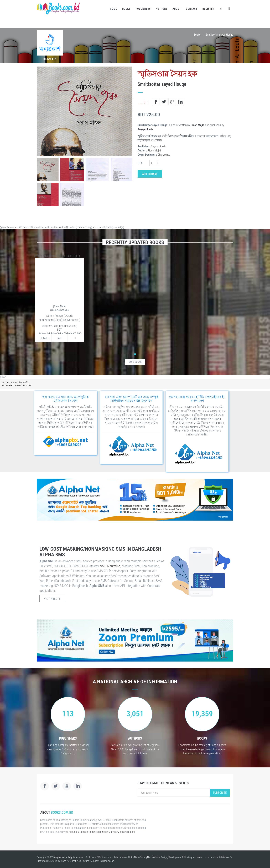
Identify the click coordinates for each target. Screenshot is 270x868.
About (177, 9)
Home (114, 9)
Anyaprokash (145, 129)
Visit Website (52, 599)
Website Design (160, 857)
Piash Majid (198, 125)
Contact (192, 9)
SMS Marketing (110, 566)
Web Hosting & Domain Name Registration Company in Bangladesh (99, 832)
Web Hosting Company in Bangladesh (95, 861)
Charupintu (164, 155)
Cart (59, 338)
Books (126, 9)
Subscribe (220, 793)
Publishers (143, 9)
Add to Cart (150, 174)
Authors (162, 9)
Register (208, 9)
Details (44, 338)
